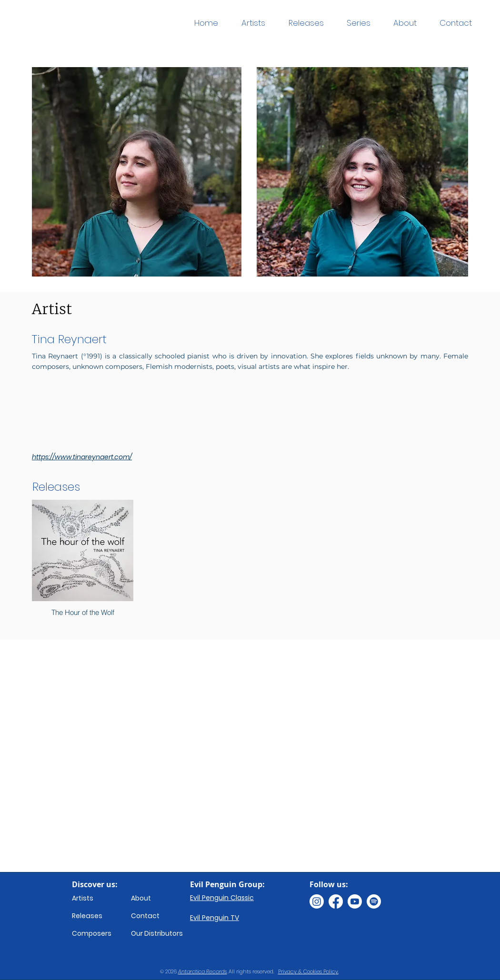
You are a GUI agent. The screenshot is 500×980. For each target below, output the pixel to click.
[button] (359, 23)
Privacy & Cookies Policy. (308, 971)
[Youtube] (355, 901)
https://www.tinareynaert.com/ (82, 457)
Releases (87, 916)
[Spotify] (374, 901)
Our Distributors (157, 933)
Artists (83, 898)
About (141, 898)
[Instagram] (317, 901)
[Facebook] (336, 901)
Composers (92, 933)
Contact (145, 916)
